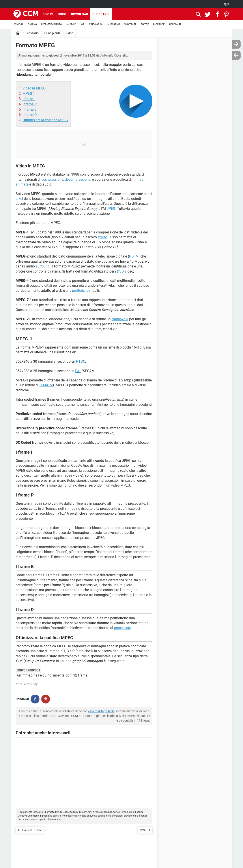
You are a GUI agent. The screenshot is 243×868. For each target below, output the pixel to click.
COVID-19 (18, 25)
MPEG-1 (29, 94)
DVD (120, 271)
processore (122, 628)
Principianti (52, 33)
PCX (143, 830)
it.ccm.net (86, 812)
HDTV (134, 256)
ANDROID (71, 25)
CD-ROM (46, 385)
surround (43, 266)
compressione (52, 179)
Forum (48, 14)
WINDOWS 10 (95, 25)
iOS (82, 25)
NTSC (81, 361)
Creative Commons (28, 816)
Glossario (101, 14)
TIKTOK (145, 25)
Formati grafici (32, 830)
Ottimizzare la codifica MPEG (45, 120)
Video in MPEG (34, 88)
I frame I (29, 99)
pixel (19, 199)
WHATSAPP (130, 25)
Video (69, 33)
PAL (78, 371)
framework (120, 319)
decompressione (78, 179)
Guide (62, 14)
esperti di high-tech (101, 711)
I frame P (30, 104)
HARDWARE (175, 25)
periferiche (80, 291)
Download (79, 14)
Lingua (225, 4)
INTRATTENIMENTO (52, 25)
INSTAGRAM (113, 25)
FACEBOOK (159, 25)
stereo (102, 237)
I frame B (30, 109)
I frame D (30, 115)
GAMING (32, 25)
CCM (76, 812)
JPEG (111, 209)
